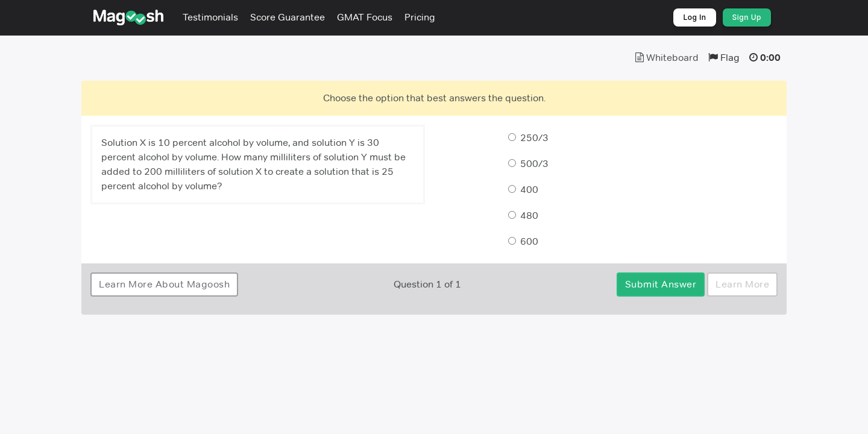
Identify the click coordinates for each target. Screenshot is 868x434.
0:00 (770, 58)
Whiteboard (667, 58)
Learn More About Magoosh (164, 284)
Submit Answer (661, 284)
